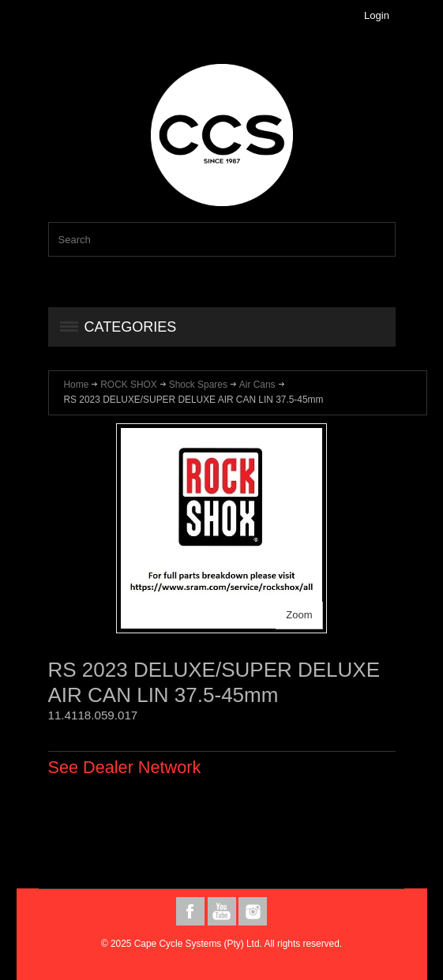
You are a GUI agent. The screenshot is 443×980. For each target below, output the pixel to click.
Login (377, 15)
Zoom (299, 615)
